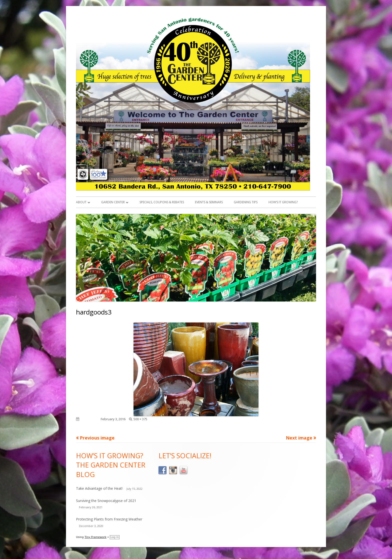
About (81, 202)
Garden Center (113, 202)
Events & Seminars (209, 202)
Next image (299, 438)
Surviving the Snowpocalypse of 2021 (106, 501)
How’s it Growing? (283, 202)
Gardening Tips (246, 202)
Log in (115, 537)
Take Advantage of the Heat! (99, 488)
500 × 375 (140, 419)
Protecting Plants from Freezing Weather (109, 519)
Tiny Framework (95, 537)
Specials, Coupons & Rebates (162, 202)
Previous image (97, 438)
